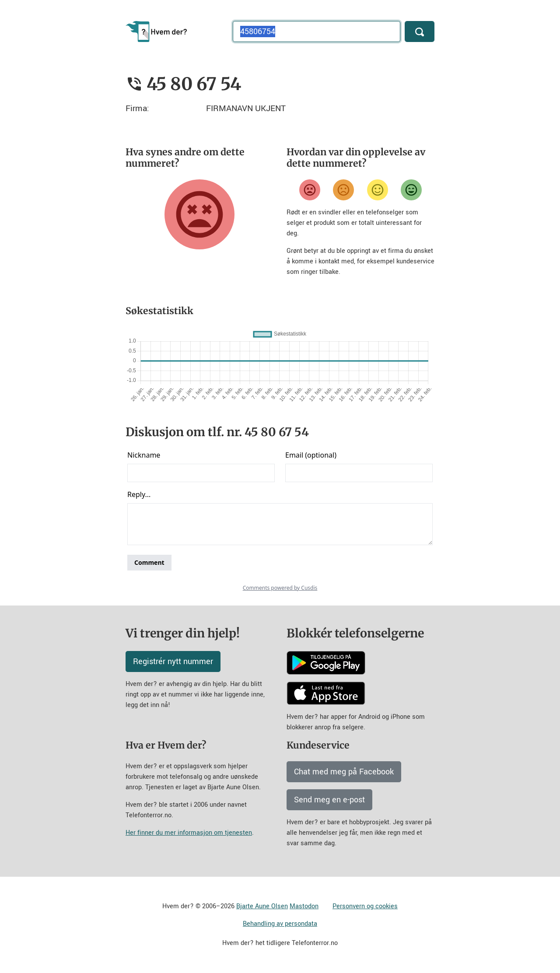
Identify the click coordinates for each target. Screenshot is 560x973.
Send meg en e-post (329, 800)
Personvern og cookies (365, 906)
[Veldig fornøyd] (411, 190)
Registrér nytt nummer (173, 661)
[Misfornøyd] (343, 190)
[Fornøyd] (378, 190)
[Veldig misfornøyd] (310, 190)
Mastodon (304, 906)
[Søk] (420, 31)
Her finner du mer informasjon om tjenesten (189, 833)
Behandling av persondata (280, 924)
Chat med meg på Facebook (344, 772)
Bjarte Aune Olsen (262, 906)
